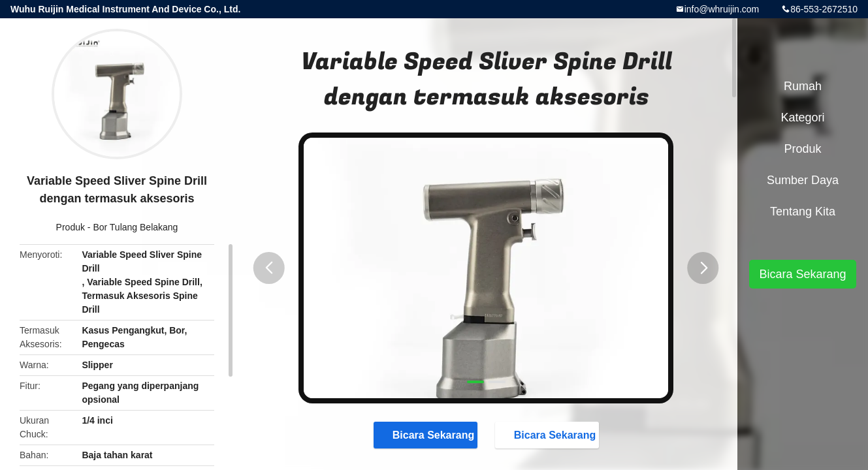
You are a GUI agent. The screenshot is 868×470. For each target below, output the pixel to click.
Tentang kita (803, 211)
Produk (71, 227)
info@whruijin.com (722, 9)
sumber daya (803, 180)
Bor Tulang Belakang (135, 227)
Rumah (803, 86)
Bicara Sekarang (427, 434)
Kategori (802, 117)
